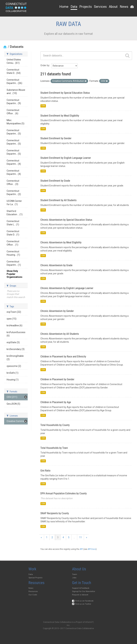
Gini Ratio (45, 471)
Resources (33, 591)
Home (64, 7)
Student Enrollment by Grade (55, 181)
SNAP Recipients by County (55, 513)
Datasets (17, 47)
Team (75, 574)
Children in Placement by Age (56, 402)
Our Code (33, 595)
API (81, 549)
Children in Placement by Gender (57, 379)
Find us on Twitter (82, 604)
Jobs (74, 578)
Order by (45, 65)
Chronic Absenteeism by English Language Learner (67, 288)
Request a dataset (80, 595)
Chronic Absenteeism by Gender (57, 311)
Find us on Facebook (83, 601)
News (124, 7)
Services (100, 7)
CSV (43, 106)
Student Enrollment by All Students (58, 200)
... (74, 537)
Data (74, 7)
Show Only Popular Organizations (14, 274)
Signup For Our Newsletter (84, 591)
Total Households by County (55, 425)
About (113, 7)
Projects (86, 7)
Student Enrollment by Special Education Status (65, 93)
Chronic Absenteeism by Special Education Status (66, 220)
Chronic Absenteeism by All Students (60, 334)
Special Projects (35, 578)
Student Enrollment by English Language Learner (66, 158)
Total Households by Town (54, 448)
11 (81, 537)
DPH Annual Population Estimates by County (64, 493)
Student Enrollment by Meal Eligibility (60, 116)
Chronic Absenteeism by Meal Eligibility (61, 242)
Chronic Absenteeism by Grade (56, 265)
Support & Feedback (81, 588)
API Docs (92, 549)
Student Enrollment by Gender (56, 138)
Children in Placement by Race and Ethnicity (63, 357)
